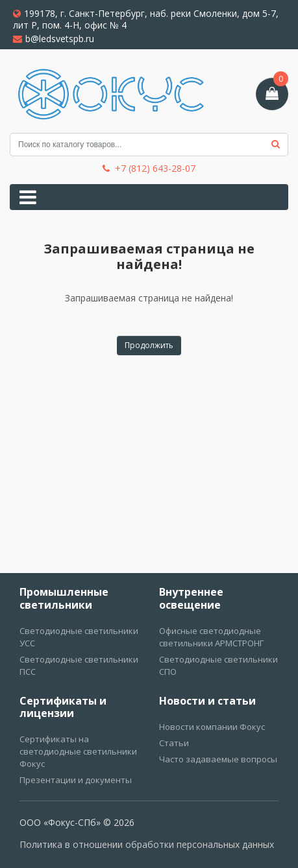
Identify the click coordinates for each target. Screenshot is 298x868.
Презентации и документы (76, 780)
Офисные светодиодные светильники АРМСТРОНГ (211, 637)
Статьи (174, 743)
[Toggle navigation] (28, 197)
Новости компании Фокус (212, 727)
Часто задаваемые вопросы (218, 759)
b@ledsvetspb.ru (54, 39)
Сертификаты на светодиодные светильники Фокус (78, 751)
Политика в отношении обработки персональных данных (147, 844)
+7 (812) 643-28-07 (149, 169)
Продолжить (149, 345)
